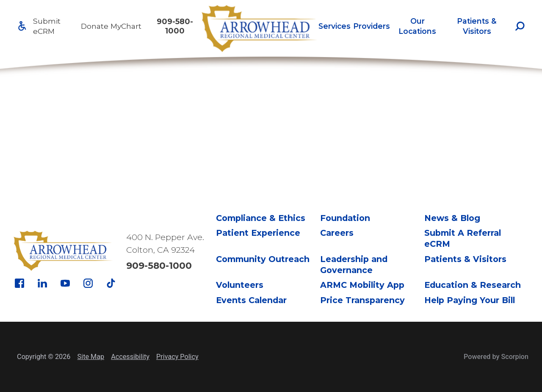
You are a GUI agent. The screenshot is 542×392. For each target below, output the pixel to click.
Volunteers (240, 285)
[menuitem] (335, 26)
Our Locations (417, 26)
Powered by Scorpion (496, 357)
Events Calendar (251, 300)
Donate (95, 26)
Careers (337, 233)
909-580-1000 (175, 26)
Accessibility (130, 357)
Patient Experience (258, 233)
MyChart (126, 26)
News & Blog (452, 218)
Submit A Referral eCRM (463, 238)
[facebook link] (19, 283)
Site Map (91, 357)
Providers (372, 26)
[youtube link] (65, 283)
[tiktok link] (111, 283)
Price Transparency (362, 300)
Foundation (345, 218)
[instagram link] (88, 283)
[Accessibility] (22, 26)
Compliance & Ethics (261, 218)
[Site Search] (520, 26)
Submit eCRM (47, 26)
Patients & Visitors (477, 26)
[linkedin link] (42, 283)
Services (335, 26)
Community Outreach (263, 259)
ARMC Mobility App (362, 285)
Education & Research (473, 285)
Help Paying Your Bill (470, 300)
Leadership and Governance (354, 265)
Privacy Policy (177, 357)
